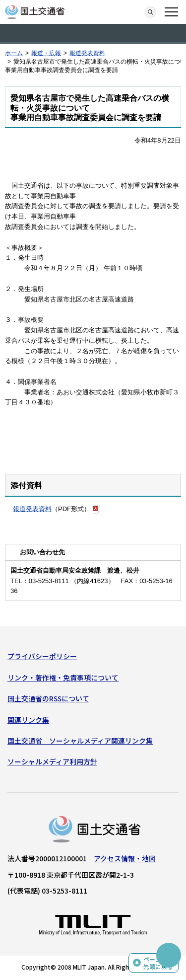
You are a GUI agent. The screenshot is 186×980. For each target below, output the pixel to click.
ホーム (14, 53)
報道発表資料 (87, 53)
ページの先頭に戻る (158, 963)
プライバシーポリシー (42, 656)
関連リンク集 (28, 720)
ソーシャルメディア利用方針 (52, 761)
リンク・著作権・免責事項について (63, 678)
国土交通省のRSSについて (48, 698)
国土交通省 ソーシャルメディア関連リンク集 (80, 741)
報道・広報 (46, 53)
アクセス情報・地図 (125, 858)
